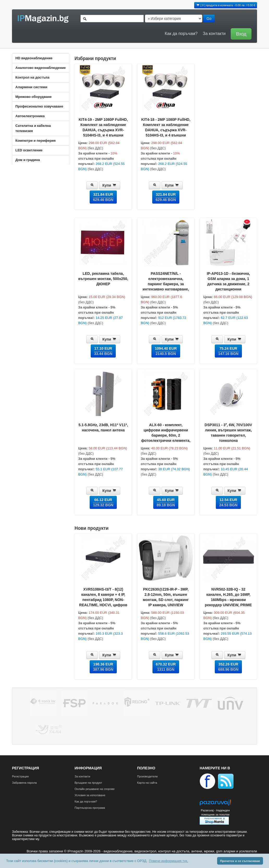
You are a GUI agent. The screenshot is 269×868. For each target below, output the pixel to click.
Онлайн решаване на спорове (95, 789)
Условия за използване (90, 795)
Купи (110, 185)
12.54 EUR (228, 502)
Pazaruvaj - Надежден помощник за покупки (215, 812)
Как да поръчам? (181, 34)
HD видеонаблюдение (34, 58)
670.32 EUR (166, 667)
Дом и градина (28, 160)
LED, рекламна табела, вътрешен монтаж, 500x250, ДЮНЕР (103, 279)
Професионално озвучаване (39, 106)
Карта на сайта (147, 783)
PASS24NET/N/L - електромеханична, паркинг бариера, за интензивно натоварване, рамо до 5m (166, 284)
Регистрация (20, 776)
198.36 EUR (103, 667)
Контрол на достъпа (32, 77)
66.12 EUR (103, 502)
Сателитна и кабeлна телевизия (33, 128)
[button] (240, 34)
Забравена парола (24, 783)
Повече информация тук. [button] (169, 861)
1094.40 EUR (166, 351)
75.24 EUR (228, 351)
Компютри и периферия (35, 141)
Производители (147, 776)
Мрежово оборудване (33, 97)
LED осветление (29, 150)
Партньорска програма (90, 808)
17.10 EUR (103, 351)
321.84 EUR (103, 197)
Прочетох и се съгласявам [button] (240, 861)
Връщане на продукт (88, 783)
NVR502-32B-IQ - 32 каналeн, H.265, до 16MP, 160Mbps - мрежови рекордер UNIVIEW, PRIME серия (228, 600)
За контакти (214, 34)
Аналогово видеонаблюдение (41, 68)
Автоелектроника (30, 116)
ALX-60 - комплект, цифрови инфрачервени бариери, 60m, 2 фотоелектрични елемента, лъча (166, 435)
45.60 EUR (166, 502)
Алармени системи (31, 87)
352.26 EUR (228, 667)
